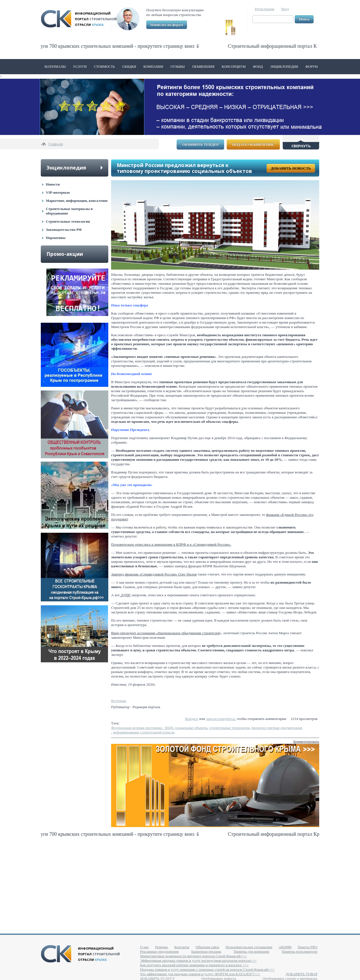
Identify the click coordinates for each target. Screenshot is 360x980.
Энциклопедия (284, 67)
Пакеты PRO (308, 947)
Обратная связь (207, 947)
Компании (153, 67)
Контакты (182, 947)
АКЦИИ (285, 947)
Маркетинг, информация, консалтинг (77, 201)
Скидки (129, 67)
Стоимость (104, 67)
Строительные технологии (68, 221)
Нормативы (56, 238)
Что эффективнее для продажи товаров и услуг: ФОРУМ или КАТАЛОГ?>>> (200, 974)
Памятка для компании (251, 951)
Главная (56, 144)
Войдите (192, 719)
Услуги (80, 67)
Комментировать (306, 741)
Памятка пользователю (300, 951)
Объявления (203, 67)
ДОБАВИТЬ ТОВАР (301, 974)
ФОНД (258, 67)
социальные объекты (191, 728)
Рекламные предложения (159, 951)
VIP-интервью (58, 192)
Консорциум (234, 67)
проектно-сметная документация (277, 728)
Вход (285, 9)
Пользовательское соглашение (249, 947)
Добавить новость (291, 168)
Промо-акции (65, 254)
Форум (312, 67)
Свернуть (301, 146)
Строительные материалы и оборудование (69, 211)
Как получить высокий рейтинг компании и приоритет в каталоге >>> (194, 965)
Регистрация (265, 9)
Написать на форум (167, 25)
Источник (119, 701)
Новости (53, 184)
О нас (144, 947)
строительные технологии (229, 728)
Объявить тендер (200, 144)
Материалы (55, 67)
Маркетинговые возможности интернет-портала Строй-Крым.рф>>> (193, 956)
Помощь (161, 947)
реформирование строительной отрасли (144, 732)
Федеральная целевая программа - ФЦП (142, 728)
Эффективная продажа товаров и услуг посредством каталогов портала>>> (198, 960)
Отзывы (178, 67)
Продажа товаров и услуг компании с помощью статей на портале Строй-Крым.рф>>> (207, 969)
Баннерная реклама (206, 951)
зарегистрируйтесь (220, 719)
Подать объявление (253, 144)
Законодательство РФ (64, 230)
